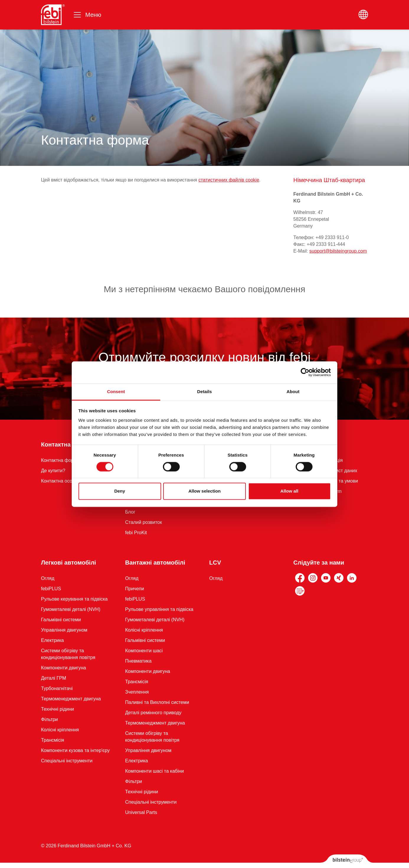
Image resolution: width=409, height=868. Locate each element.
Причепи (135, 589)
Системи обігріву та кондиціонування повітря (68, 654)
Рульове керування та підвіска (74, 599)
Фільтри (49, 719)
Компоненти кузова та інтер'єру (75, 750)
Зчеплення (137, 692)
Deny (120, 491)
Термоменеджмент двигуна (71, 699)
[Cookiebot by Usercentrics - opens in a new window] (305, 372)
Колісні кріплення (60, 730)
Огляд (48, 578)
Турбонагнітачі (57, 688)
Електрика (53, 640)
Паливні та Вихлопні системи (157, 702)
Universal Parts (141, 812)
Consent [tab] (116, 392)
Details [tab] (204, 392)
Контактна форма (67, 444)
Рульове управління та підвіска (159, 609)
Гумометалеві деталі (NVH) (71, 609)
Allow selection (204, 491)
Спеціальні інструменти (67, 761)
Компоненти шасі (144, 651)
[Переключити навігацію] (87, 15)
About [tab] (293, 392)
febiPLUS (51, 589)
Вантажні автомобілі (155, 563)
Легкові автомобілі (68, 563)
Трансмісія (53, 740)
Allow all (289, 491)
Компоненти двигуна (63, 668)
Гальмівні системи (61, 620)
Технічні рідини (57, 709)
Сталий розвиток (144, 522)
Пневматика (138, 661)
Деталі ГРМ (54, 678)
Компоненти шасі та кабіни (154, 771)
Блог (130, 512)
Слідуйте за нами (319, 563)
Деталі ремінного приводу (153, 713)
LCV (215, 563)
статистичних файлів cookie (229, 180)
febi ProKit (136, 533)
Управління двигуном (64, 630)
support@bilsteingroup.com (338, 251)
